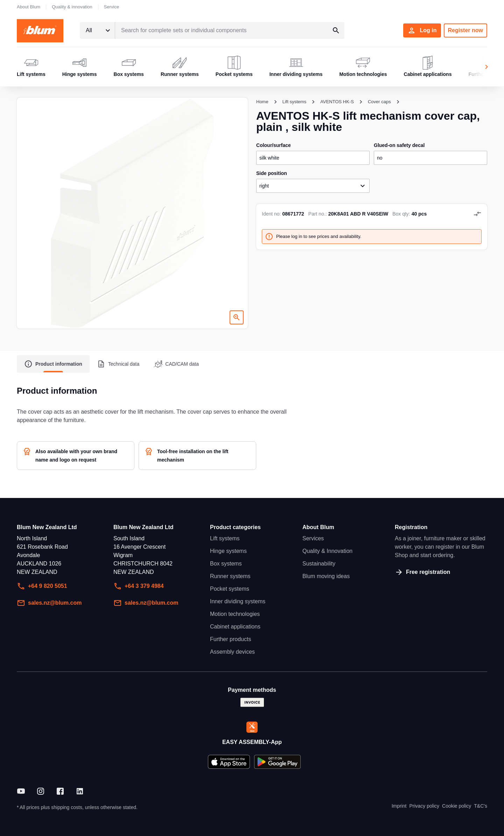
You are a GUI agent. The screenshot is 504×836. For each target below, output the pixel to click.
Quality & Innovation (327, 551)
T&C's (481, 806)
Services (313, 538)
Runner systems (230, 576)
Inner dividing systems (238, 601)
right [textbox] (264, 186)
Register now (465, 30)
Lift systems (225, 538)
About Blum (29, 7)
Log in (422, 30)
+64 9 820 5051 (42, 586)
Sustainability (319, 564)
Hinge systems (228, 551)
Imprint (399, 806)
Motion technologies (235, 614)
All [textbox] (89, 30)
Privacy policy (424, 806)
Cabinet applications (235, 627)
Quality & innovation (72, 7)
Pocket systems (230, 589)
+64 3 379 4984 (139, 586)
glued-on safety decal (399, 145)
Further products (230, 639)
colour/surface (274, 145)
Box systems (226, 564)
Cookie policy (457, 806)
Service (111, 7)
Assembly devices (232, 652)
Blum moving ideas (326, 576)
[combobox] (97, 30)
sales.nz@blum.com (49, 603)
